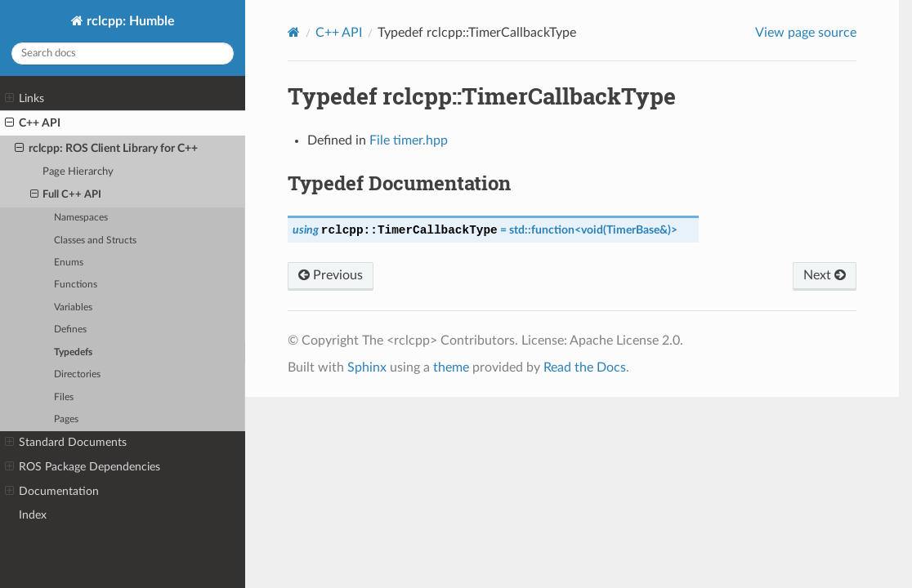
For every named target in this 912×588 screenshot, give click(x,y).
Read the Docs (585, 367)
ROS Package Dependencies (83, 467)
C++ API (33, 123)
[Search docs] (123, 53)
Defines (70, 330)
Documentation (52, 492)
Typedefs (73, 352)
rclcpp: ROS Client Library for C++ (106, 149)
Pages (66, 419)
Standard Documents (66, 443)
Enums (69, 263)
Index (33, 515)
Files (64, 397)
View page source (806, 33)
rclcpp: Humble (129, 21)
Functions (76, 285)
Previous (331, 275)
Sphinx (367, 367)
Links (25, 99)
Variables (73, 307)
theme (451, 367)
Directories (77, 374)
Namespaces (81, 218)
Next (825, 275)
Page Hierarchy (78, 172)
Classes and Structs (95, 241)
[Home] (294, 32)
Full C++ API (66, 195)
